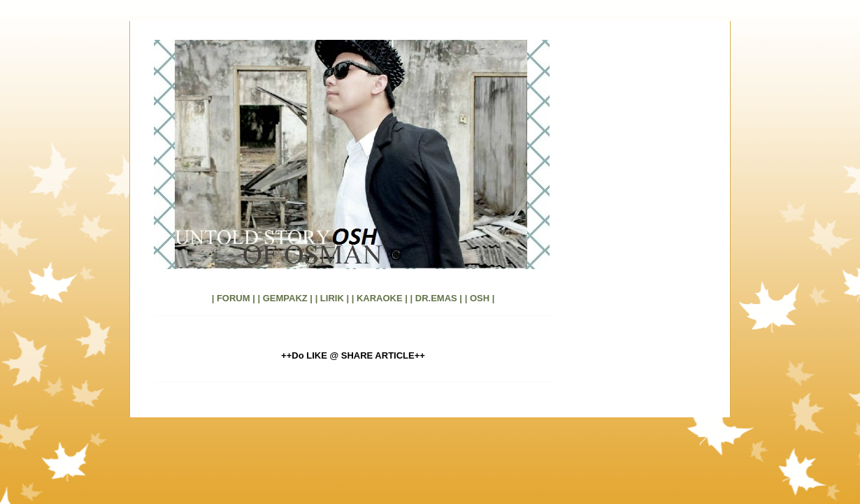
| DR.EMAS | (436, 298)
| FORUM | (234, 298)
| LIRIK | (332, 298)
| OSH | (480, 298)
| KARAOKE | (380, 298)
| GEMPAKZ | (285, 298)
